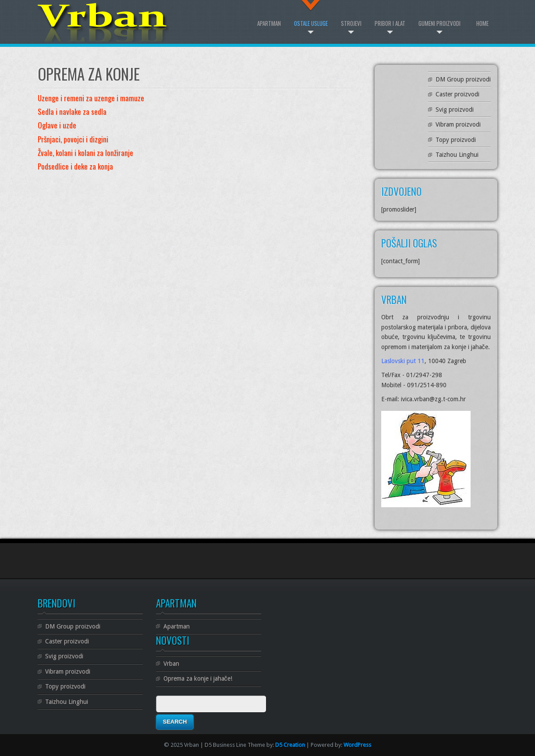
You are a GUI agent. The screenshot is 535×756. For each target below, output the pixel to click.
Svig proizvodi (455, 110)
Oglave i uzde (57, 125)
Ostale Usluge (311, 23)
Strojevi (351, 23)
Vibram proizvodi (458, 124)
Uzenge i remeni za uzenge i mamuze (91, 98)
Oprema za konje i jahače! (198, 678)
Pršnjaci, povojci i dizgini (73, 139)
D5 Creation (290, 745)
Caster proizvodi (457, 94)
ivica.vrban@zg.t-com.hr (433, 399)
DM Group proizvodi (463, 79)
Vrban (171, 664)
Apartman (269, 23)
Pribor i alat (390, 23)
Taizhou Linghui (457, 155)
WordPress (357, 745)
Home (482, 23)
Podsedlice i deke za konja (75, 166)
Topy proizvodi (456, 140)
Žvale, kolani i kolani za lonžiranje (85, 153)
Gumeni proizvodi (439, 23)
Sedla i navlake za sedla (72, 111)
